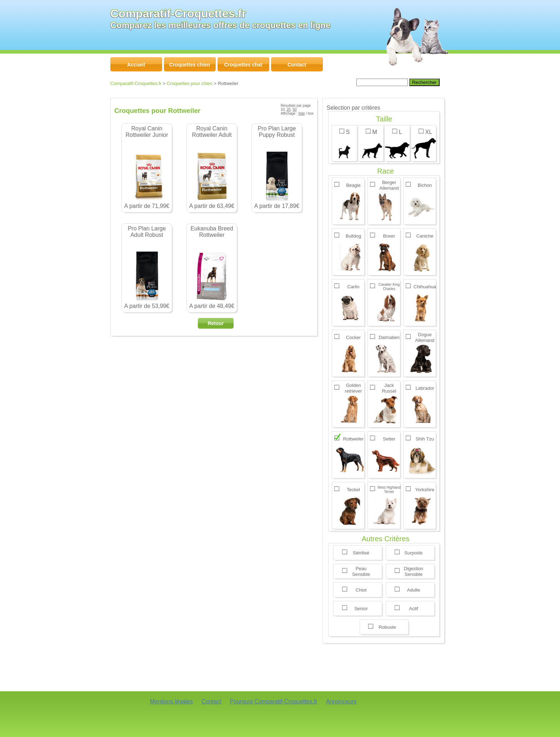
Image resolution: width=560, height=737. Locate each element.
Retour (216, 323)
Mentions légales (171, 701)
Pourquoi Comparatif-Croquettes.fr (274, 701)
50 (294, 109)
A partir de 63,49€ (212, 167)
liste (302, 113)
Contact (211, 701)
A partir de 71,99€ (147, 167)
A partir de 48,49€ (212, 267)
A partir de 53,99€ (147, 267)
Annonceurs (341, 701)
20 (289, 109)
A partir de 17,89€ (277, 167)
